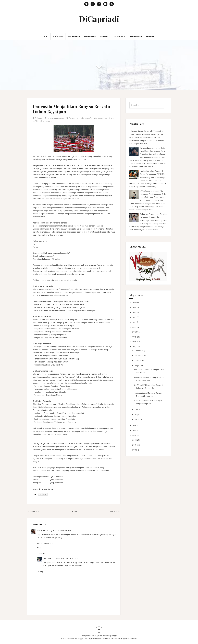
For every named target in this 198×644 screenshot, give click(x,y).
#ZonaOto (105, 37)
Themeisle (73, 639)
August (138, 366)
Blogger (114, 636)
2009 (135, 450)
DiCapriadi (99, 19)
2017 (134, 347)
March (137, 419)
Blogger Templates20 (129, 639)
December (139, 351)
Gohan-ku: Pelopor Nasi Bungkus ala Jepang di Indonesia (153, 216)
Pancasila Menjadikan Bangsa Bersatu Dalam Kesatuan (66, 109)
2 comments (62, 121)
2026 (135, 303)
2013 (134, 430)
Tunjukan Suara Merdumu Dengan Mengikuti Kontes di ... (148, 395)
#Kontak (150, 37)
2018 (135, 342)
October (138, 361)
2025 (135, 308)
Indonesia (81, 118)
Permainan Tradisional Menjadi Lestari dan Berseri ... (150, 371)
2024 (135, 312)
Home (46, 37)
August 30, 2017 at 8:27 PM (67, 558)
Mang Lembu (43, 530)
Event (74, 118)
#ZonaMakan (74, 37)
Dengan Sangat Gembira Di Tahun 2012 (147, 131)
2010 (135, 445)
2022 (135, 322)
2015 (135, 425)
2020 (135, 332)
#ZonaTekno (90, 37)
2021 (135, 327)
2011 (134, 440)
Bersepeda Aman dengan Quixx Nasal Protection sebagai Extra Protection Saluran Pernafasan (153, 151)
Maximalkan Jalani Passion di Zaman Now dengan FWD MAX (152, 173)
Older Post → (114, 512)
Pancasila (90, 118)
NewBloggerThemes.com (100, 639)
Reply (39, 548)
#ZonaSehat (120, 37)
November (139, 356)
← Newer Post (34, 512)
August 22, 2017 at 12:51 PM (60, 530)
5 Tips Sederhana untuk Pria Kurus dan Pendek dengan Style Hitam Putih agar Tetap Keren (153, 194)
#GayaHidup (58, 37)
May (137, 415)
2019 (135, 337)
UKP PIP (48, 121)
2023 (135, 317)
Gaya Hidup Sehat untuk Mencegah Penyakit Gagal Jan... (148, 402)
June (137, 410)
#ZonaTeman (136, 37)
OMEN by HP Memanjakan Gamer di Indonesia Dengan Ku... (149, 387)
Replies (42, 553)
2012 (135, 435)
